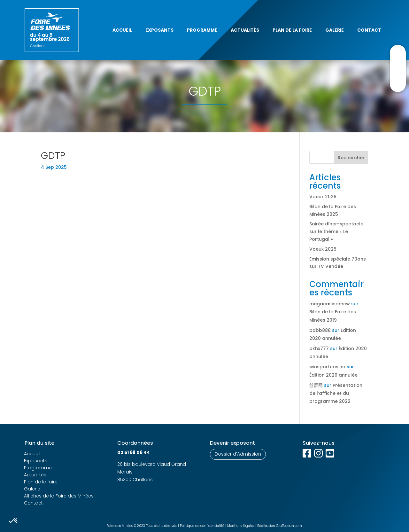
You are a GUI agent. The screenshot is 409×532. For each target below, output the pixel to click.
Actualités (245, 30)
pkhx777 (319, 348)
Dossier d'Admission (238, 454)
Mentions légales (241, 526)
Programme (202, 30)
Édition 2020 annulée (333, 375)
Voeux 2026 (323, 197)
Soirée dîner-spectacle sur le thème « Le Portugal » (336, 231)
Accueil (122, 30)
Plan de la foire (292, 30)
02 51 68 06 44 (134, 452)
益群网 (316, 385)
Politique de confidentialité (202, 526)
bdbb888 (320, 330)
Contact (369, 30)
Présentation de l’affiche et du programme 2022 (336, 393)
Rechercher (351, 158)
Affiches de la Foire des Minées (59, 496)
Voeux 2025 (323, 249)
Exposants (159, 30)
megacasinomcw (330, 304)
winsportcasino (327, 367)
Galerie (335, 30)
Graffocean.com (289, 526)
